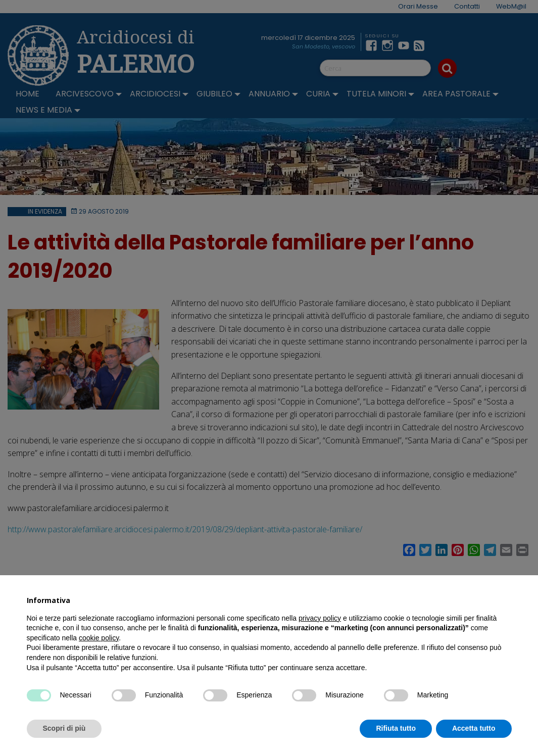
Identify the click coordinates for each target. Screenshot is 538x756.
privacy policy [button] (320, 618)
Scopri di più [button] (64, 728)
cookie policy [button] (99, 638)
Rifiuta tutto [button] (396, 728)
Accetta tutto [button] (474, 728)
